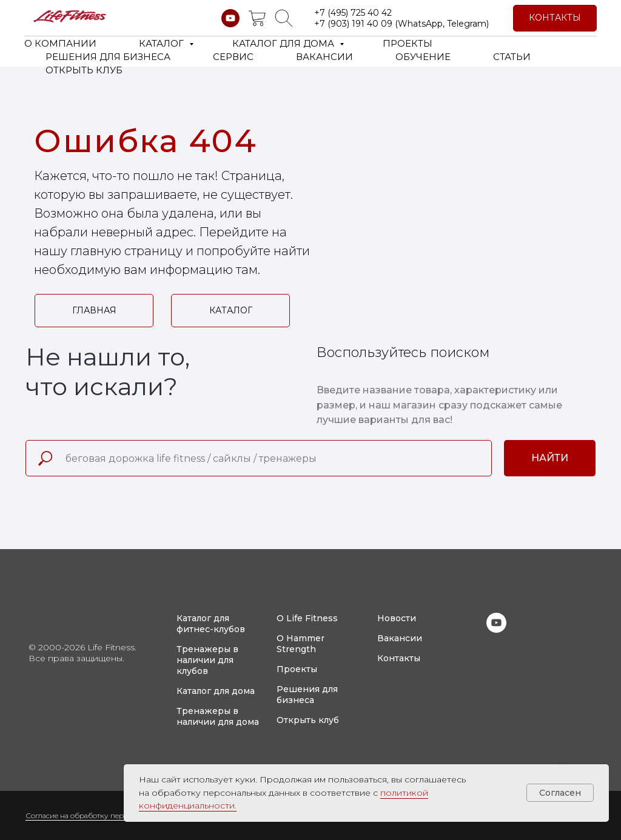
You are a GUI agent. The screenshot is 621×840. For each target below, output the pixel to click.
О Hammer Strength (300, 644)
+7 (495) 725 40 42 (353, 13)
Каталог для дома (216, 691)
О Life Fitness (307, 618)
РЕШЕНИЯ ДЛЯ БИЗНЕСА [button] (108, 57)
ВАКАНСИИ (324, 57)
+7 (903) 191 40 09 (353, 24)
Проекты (297, 669)
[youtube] (230, 18)
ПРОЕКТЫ (408, 43)
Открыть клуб (308, 720)
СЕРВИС (233, 57)
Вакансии (400, 638)
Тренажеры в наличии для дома (218, 716)
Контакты (399, 658)
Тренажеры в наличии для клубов (207, 660)
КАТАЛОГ (163, 43)
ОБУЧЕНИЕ (423, 57)
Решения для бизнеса (307, 695)
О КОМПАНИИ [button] (60, 43)
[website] (257, 18)
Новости (397, 618)
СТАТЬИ (512, 57)
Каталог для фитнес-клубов (211, 624)
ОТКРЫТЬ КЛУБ (84, 70)
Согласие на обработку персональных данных (108, 815)
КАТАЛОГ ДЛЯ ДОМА (284, 43)
